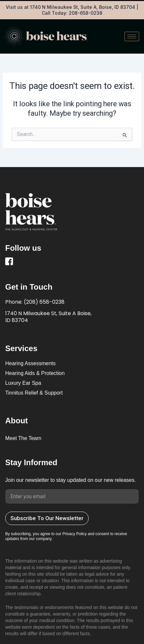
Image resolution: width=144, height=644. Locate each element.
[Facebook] (10, 263)
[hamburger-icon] (132, 36)
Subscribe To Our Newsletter (47, 518)
